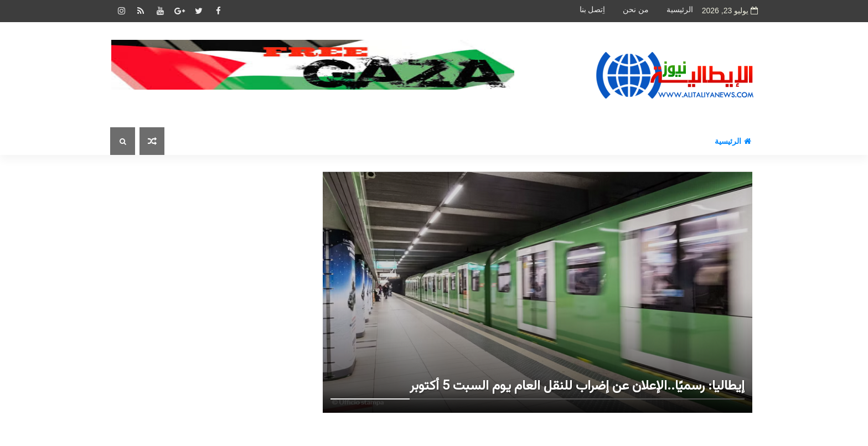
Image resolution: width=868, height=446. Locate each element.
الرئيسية (680, 10)
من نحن (636, 10)
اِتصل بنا (593, 10)
